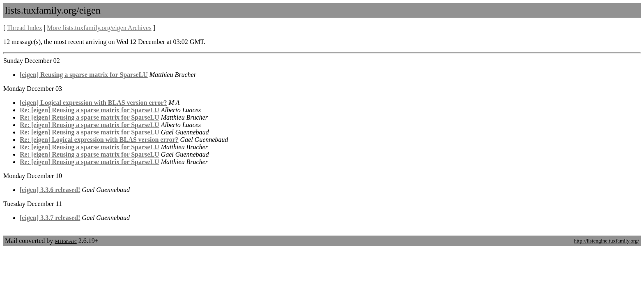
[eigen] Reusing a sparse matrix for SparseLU (84, 75)
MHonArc (66, 241)
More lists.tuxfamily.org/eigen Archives (99, 28)
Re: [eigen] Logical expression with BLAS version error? (99, 140)
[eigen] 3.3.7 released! (50, 218)
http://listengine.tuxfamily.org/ (606, 241)
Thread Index (25, 28)
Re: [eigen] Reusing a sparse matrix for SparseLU (90, 110)
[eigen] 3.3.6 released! (50, 190)
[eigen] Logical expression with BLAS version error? (93, 103)
